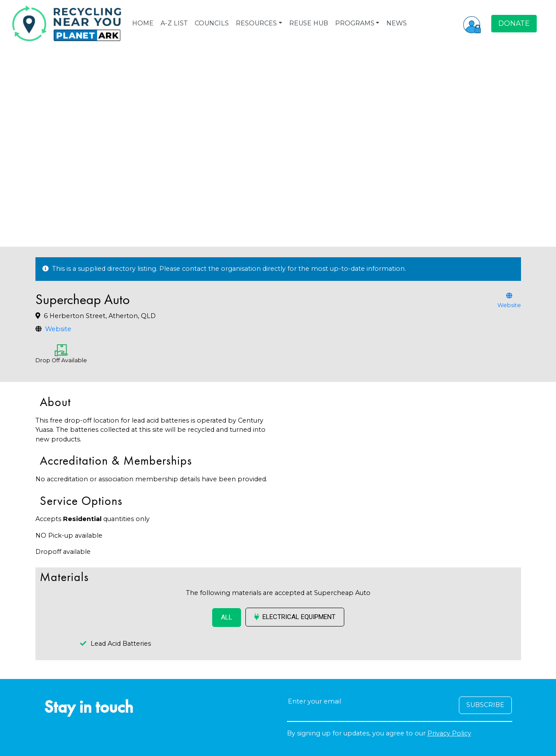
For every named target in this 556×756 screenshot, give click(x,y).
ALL (227, 617)
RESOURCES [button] (256, 23)
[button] (472, 24)
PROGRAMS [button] (355, 23)
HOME (143, 23)
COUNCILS (212, 23)
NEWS (397, 23)
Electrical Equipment (295, 617)
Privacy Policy (449, 733)
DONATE (514, 23)
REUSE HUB (309, 23)
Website (58, 329)
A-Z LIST (174, 23)
